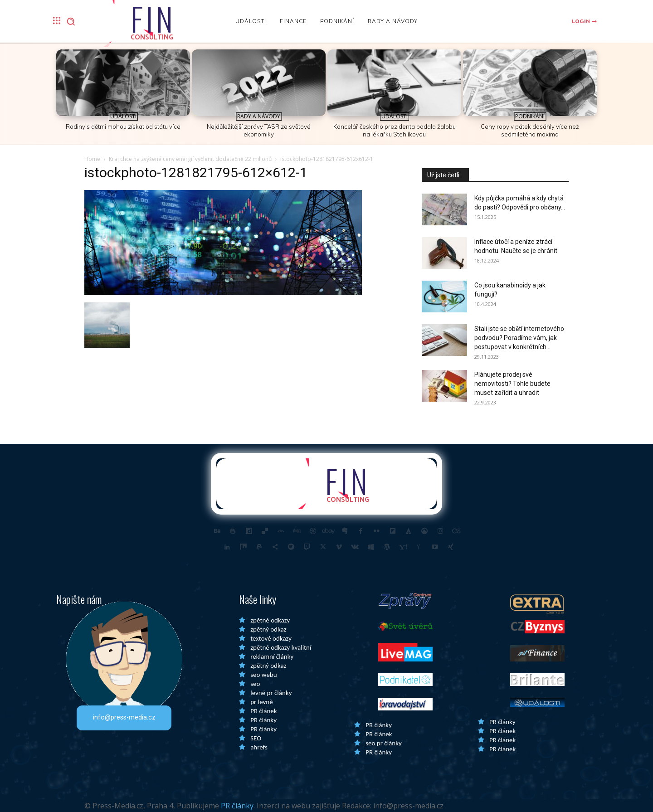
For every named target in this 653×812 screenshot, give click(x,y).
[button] (71, 21)
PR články (263, 720)
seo (255, 684)
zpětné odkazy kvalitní (281, 647)
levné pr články (271, 693)
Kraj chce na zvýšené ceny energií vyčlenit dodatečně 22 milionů (190, 159)
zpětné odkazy (270, 620)
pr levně (261, 702)
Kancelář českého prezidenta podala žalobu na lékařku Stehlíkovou (395, 130)
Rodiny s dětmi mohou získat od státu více (123, 126)
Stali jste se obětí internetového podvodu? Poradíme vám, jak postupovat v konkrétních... (519, 338)
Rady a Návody (259, 116)
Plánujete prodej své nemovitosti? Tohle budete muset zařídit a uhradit (512, 384)
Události (123, 116)
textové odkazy (271, 638)
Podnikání (530, 116)
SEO (256, 738)
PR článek (263, 711)
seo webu (263, 675)
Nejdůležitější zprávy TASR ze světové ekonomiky (259, 130)
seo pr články (384, 743)
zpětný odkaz (268, 629)
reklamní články (272, 656)
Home (92, 159)
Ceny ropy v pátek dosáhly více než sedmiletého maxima (530, 130)
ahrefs (259, 747)
